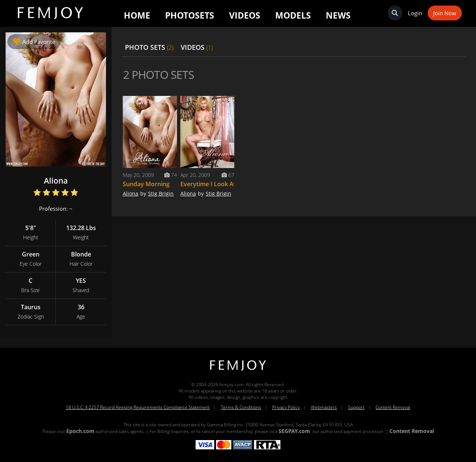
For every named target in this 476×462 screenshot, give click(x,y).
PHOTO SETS (149, 47)
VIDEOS (197, 47)
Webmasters (324, 407)
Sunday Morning (146, 184)
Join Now (445, 13)
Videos (245, 15)
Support (356, 407)
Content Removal (393, 407)
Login (415, 13)
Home (137, 15)
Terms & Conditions (241, 407)
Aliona (131, 193)
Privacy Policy (286, 407)
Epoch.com (80, 431)
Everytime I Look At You (214, 184)
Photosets (190, 15)
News (338, 15)
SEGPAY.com (294, 431)
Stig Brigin (161, 193)
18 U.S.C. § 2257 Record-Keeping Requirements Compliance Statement (138, 407)
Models (293, 15)
